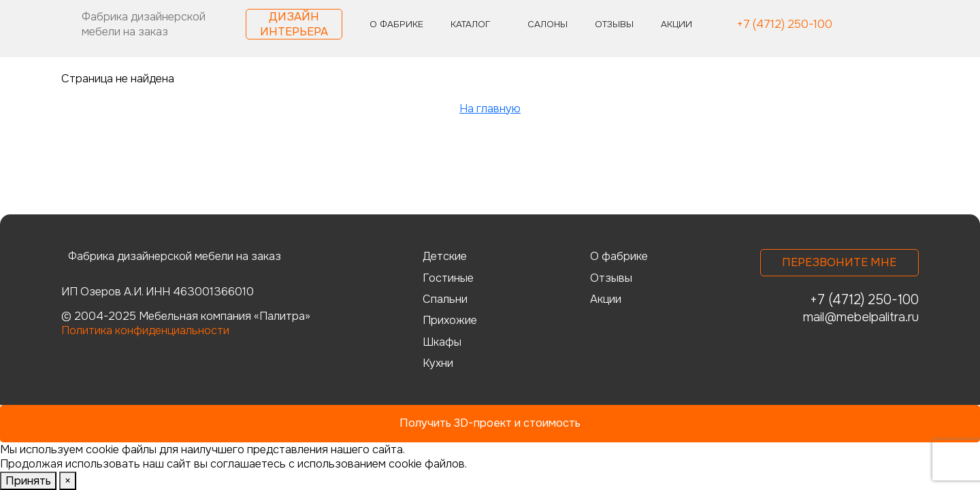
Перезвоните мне (839, 262)
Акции (676, 24)
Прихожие (450, 320)
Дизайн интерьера (294, 24)
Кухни (438, 363)
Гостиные (448, 278)
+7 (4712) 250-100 (784, 25)
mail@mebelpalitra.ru (861, 317)
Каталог (470, 24)
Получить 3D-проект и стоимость (490, 423)
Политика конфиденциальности (145, 330)
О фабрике (396, 24)
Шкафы (442, 342)
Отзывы (614, 24)
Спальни (445, 299)
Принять (28, 481)
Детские (445, 256)
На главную (490, 109)
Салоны (548, 24)
